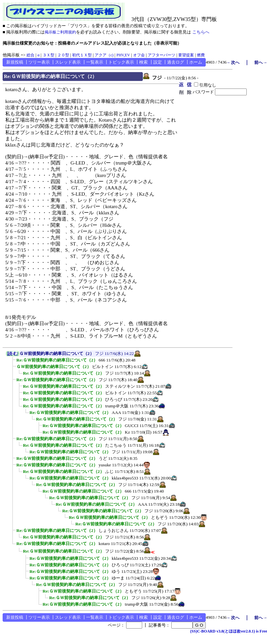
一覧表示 (95, 62)
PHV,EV (123, 55)
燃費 (201, 55)
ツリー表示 (39, 62)
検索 (143, 62)
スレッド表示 (68, 62)
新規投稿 (15, 62)
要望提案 (186, 55)
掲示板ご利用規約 (60, 32)
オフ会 (139, 55)
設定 (158, 62)
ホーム (196, 62)
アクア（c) (104, 55)
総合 (30, 55)
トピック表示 (121, 62)
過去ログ (176, 62)
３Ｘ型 (48, 55)
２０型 (63, 55)
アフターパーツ (162, 55)
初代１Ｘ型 (82, 55)
